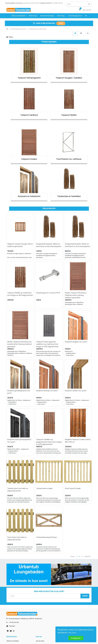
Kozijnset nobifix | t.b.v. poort (76, 364)
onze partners (70, 607)
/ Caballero (77, 78)
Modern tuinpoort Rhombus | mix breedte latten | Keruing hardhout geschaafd (20, 324)
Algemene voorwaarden (38, 635)
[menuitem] (19, 16)
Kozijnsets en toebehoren (29, 196)
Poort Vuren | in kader (73, 449)
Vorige (72, 510)
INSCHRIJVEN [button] (32, 616)
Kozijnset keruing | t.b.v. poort (47, 364)
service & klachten (13, 607)
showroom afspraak (72, 595)
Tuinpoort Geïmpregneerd (29, 78)
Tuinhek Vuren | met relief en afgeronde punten (18, 450)
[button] (86, 16)
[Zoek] (89, 4)
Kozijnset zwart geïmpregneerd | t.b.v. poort (19, 408)
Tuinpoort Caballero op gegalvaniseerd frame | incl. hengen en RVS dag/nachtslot (49, 409)
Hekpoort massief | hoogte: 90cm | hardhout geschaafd (20, 239)
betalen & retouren (13, 599)
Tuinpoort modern (29, 159)
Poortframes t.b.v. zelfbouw (69, 159)
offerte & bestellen (13, 595)
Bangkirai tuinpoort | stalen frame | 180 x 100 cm (78, 408)
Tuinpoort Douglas (64, 78)
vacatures (39, 607)
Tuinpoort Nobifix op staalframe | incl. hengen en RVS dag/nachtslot (20, 281)
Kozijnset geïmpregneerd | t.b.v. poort (19, 365)
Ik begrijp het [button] (76, 638)
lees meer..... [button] (73, 633)
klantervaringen (41, 599)
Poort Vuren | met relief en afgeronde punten (17, 492)
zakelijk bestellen (42, 603)
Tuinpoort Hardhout (29, 115)
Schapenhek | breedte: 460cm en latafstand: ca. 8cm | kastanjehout (49, 239)
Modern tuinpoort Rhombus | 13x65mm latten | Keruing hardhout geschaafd (76, 282)
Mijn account (23, 635)
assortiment (69, 603)
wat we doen (40, 595)
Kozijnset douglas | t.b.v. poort (76, 322)
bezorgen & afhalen (13, 603)
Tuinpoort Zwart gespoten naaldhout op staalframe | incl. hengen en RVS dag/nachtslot (47, 324)
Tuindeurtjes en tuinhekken (69, 196)
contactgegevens (71, 599)
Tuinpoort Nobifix (69, 115)
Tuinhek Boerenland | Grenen (47, 491)
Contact (12, 580)
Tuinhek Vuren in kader (44, 449)
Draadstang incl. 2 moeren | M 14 (48, 280)
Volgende (87, 510)
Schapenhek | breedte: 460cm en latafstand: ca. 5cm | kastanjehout (78, 239)
